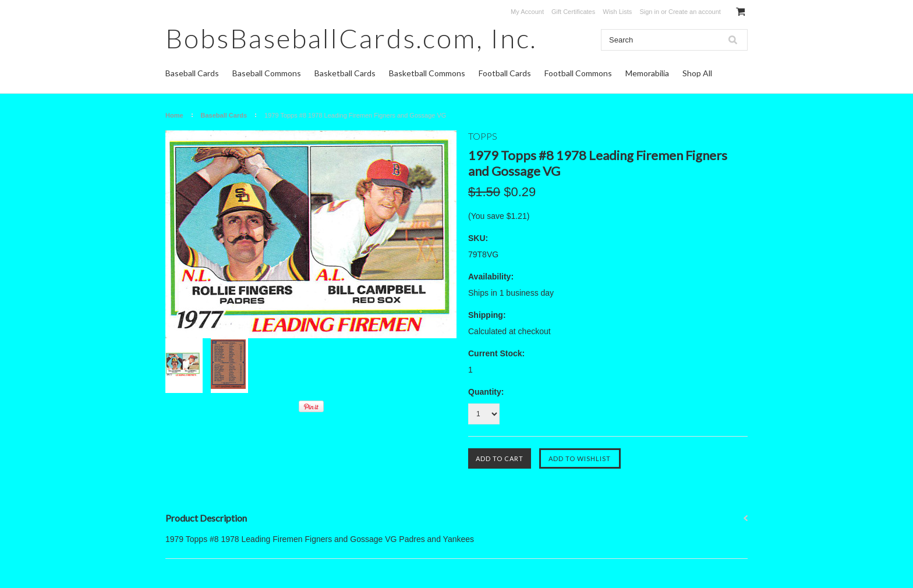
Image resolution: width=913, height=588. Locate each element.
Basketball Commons (427, 73)
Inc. (351, 38)
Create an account (695, 12)
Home (174, 115)
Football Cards (505, 73)
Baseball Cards (192, 73)
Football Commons (578, 73)
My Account (527, 12)
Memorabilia (647, 73)
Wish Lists (617, 12)
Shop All (697, 73)
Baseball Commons (267, 73)
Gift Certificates (573, 12)
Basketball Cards (345, 73)
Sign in (649, 12)
